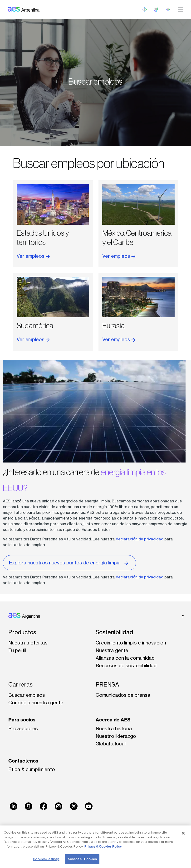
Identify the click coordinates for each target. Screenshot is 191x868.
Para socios (22, 720)
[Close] (183, 833)
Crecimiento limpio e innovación (131, 643)
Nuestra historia (114, 728)
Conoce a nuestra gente (36, 703)
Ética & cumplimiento (32, 769)
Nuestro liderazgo (116, 736)
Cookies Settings (46, 859)
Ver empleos (33, 256)
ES (156, 10)
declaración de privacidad (140, 539)
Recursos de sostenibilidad (126, 665)
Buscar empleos (27, 695)
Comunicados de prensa (123, 695)
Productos (22, 632)
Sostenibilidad (114, 632)
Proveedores (23, 728)
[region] (95, 847)
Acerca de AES (113, 720)
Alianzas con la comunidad (125, 658)
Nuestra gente (112, 650)
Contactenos (23, 761)
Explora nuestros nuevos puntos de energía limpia (69, 562)
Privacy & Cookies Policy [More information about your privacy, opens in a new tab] (103, 846)
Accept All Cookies (82, 859)
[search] (168, 10)
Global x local (111, 744)
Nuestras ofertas (28, 643)
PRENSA (107, 684)
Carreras (20, 684)
